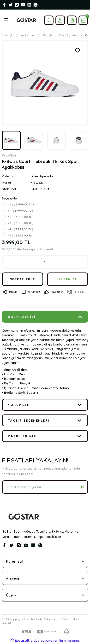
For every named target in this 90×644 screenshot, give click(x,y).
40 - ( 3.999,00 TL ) (21, 204)
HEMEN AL (67, 279)
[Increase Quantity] (81, 262)
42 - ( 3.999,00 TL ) (21, 217)
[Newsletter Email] (45, 487)
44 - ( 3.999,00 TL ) (21, 229)
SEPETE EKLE (23, 279)
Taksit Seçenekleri (29, 420)
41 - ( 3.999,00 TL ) (20, 211)
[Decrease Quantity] (9, 262)
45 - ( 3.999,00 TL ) (21, 235)
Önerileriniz (22, 436)
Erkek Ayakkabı (42, 176)
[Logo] (26, 20)
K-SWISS (37, 183)
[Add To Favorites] (78, 50)
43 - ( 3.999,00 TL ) (21, 223)
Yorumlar (19, 405)
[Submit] (81, 487)
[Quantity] (45, 262)
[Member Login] (60, 20)
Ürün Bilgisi (22, 317)
